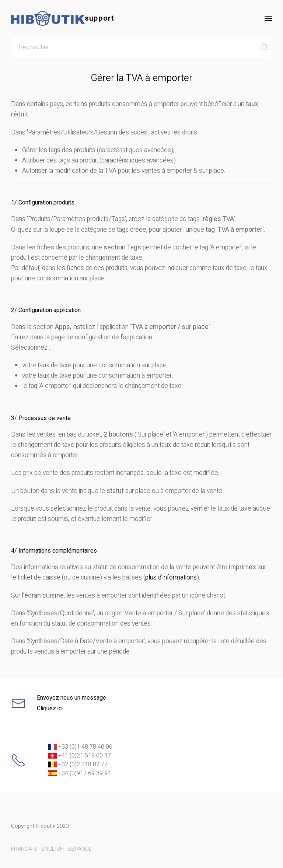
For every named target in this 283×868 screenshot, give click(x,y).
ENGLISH (53, 849)
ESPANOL (80, 849)
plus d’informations (171, 577)
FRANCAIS (24, 849)
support (63, 18)
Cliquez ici (50, 708)
